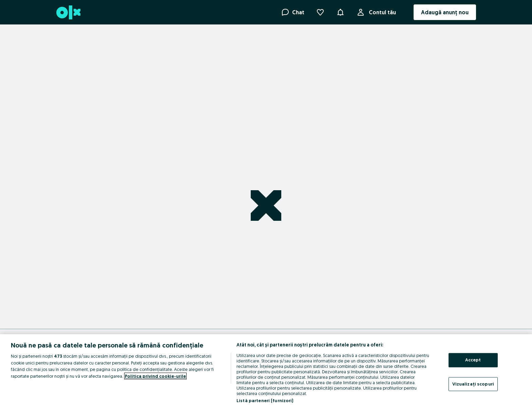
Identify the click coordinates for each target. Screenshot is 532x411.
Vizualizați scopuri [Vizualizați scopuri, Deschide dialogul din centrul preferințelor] (473, 384)
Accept (473, 360)
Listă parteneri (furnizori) (265, 400)
